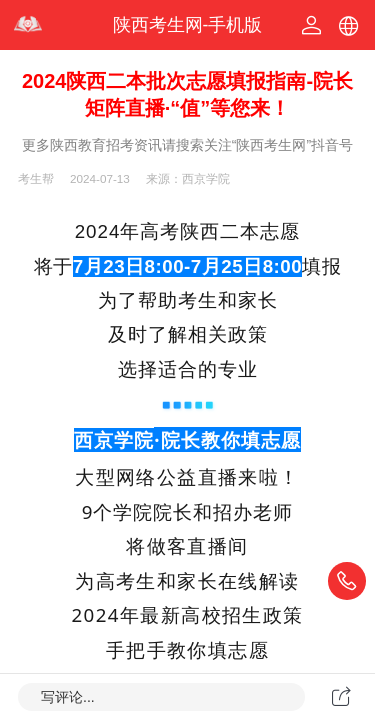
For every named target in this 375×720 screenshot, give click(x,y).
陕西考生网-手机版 (188, 25)
